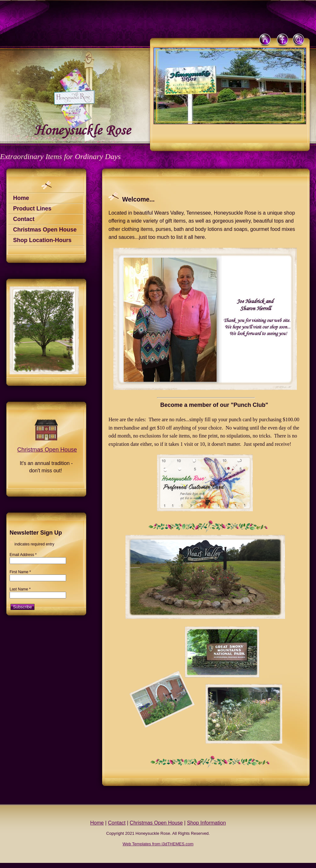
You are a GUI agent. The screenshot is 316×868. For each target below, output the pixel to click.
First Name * (20, 572)
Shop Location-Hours (42, 240)
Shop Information (207, 823)
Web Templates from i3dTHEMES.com (158, 844)
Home (21, 198)
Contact (24, 219)
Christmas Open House (45, 230)
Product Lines (32, 209)
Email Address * (23, 555)
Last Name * (20, 589)
